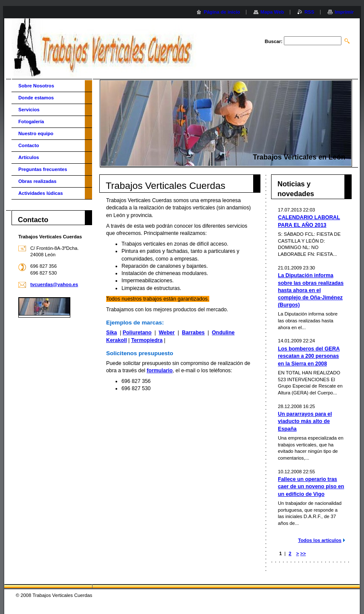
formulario (160, 371)
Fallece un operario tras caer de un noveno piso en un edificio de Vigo (311, 487)
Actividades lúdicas (40, 193)
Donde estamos (36, 98)
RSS (309, 12)
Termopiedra (147, 340)
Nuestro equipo (36, 133)
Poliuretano (137, 333)
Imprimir (344, 12)
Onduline (223, 333)
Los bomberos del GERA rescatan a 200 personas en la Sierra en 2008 (309, 356)
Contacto (29, 145)
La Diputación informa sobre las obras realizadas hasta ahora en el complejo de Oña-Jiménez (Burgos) (311, 290)
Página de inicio (222, 12)
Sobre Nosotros (36, 86)
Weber (166, 333)
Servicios (29, 110)
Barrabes (193, 333)
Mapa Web (272, 12)
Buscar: (274, 41)
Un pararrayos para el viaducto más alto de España (305, 421)
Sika (111, 333)
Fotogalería (31, 122)
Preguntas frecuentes (43, 169)
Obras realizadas (38, 181)
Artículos (29, 157)
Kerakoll (117, 340)
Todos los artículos (320, 540)
